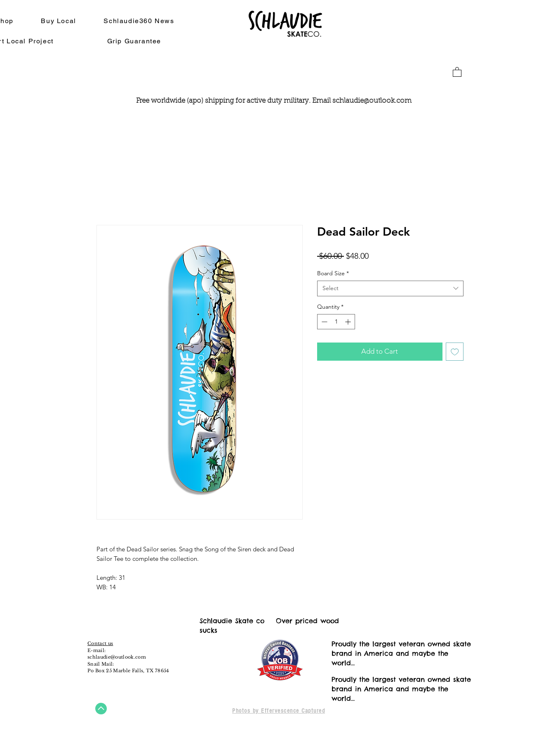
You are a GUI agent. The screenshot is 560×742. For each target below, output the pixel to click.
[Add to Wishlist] (455, 352)
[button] (457, 72)
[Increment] (349, 322)
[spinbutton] (336, 322)
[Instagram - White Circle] (110, 633)
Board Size (333, 273)
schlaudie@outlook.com (372, 101)
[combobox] (390, 288)
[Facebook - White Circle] (95, 633)
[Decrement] (324, 322)
